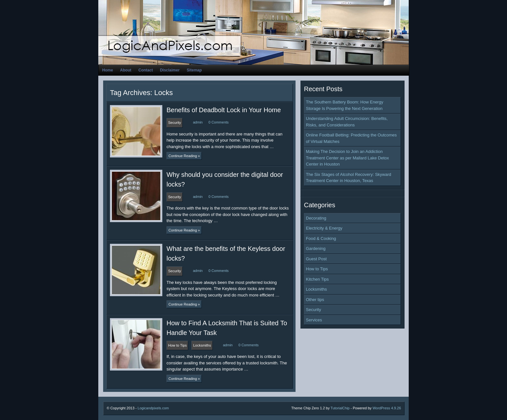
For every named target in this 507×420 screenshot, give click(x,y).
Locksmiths (316, 289)
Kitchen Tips (317, 279)
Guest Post (316, 259)
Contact (146, 70)
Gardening (316, 248)
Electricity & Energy (324, 228)
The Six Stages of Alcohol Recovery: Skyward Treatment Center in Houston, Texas (349, 178)
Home (108, 70)
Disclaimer (170, 70)
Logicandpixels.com (153, 408)
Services (314, 320)
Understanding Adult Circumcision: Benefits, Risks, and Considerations (347, 122)
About (126, 70)
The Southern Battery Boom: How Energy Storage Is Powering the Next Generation (345, 105)
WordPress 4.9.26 (387, 408)
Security (313, 310)
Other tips (315, 300)
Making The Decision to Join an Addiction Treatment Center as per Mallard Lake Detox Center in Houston (347, 158)
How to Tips (317, 269)
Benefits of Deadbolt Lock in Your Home (224, 110)
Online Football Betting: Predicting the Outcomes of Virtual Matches (351, 138)
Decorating (316, 218)
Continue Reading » (184, 156)
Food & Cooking (321, 238)
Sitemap (194, 70)
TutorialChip (340, 408)
